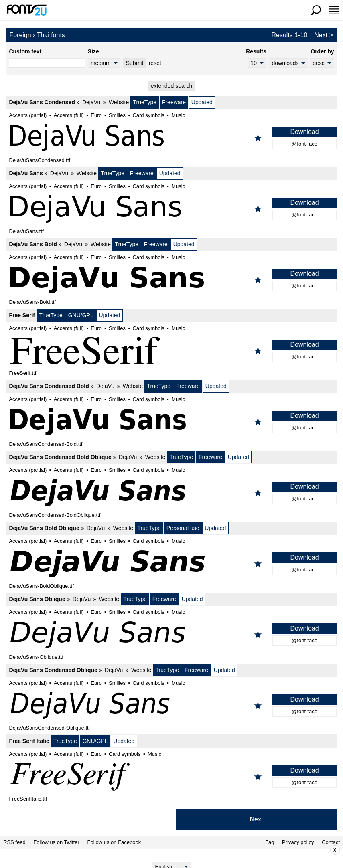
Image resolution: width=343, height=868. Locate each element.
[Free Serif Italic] (171, 777)
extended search (172, 86)
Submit (135, 63)
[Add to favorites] (258, 138)
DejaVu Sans (26, 173)
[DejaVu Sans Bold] (171, 280)
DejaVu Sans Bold (33, 244)
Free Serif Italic (29, 741)
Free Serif (22, 315)
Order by (322, 51)
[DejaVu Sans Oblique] (171, 635)
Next (321, 35)
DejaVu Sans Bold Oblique (44, 528)
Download (304, 132)
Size (93, 51)
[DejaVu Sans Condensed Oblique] (171, 706)
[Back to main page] (26, 10)
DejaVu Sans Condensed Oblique (53, 670)
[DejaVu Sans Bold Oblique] (171, 564)
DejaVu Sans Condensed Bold (49, 386)
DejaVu (91, 102)
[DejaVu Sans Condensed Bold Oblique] (171, 493)
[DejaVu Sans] (171, 209)
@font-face (304, 144)
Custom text (25, 51)
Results (256, 51)
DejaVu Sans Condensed (42, 102)
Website (119, 102)
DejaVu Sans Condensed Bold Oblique (60, 457)
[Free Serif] (171, 351)
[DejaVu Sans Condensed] (171, 138)
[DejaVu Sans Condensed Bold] (171, 422)
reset (155, 63)
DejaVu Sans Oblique (37, 599)
